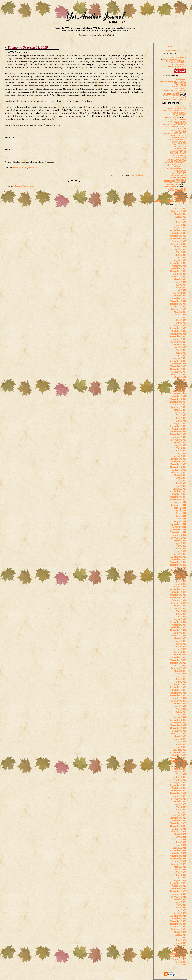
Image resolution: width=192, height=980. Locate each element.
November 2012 (178, 562)
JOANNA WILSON (179, 197)
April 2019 (181, 772)
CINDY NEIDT (181, 85)
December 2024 (178, 957)
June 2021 (181, 842)
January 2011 (179, 502)
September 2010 (178, 491)
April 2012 (181, 543)
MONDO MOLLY (180, 157)
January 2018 (179, 731)
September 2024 (178, 948)
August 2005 (180, 326)
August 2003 (180, 260)
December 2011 (178, 532)
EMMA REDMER (180, 89)
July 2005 (181, 323)
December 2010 (178, 500)
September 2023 (178, 916)
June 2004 (181, 287)
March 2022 (180, 867)
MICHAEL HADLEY (179, 136)
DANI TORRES (180, 192)
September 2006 (178, 361)
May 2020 (181, 807)
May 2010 (181, 481)
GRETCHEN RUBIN (179, 174)
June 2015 (181, 646)
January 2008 (179, 404)
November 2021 (178, 856)
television (33, 168)
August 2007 (180, 391)
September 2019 (178, 785)
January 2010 (179, 470)
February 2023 (178, 897)
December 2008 (178, 434)
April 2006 (181, 347)
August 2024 (180, 946)
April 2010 (181, 478)
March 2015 (180, 638)
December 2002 (178, 239)
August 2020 (180, 815)
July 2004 (181, 290)
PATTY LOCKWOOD (178, 152)
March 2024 (180, 932)
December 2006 (178, 369)
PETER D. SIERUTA (173, 183)
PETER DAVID (181, 123)
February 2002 (178, 211)
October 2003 (179, 266)
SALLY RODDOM (179, 170)
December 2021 (178, 859)
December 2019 (178, 793)
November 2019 (178, 791)
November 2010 (178, 497)
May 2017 (181, 709)
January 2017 (179, 698)
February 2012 (178, 538)
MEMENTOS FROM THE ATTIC (174, 59)
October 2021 (179, 853)
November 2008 (178, 432)
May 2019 (181, 774)
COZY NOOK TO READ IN (176, 61)
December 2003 (178, 271)
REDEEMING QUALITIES (176, 168)
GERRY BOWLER (179, 114)
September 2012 (178, 557)
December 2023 (178, 924)
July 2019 (181, 780)
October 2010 (179, 494)
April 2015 (181, 641)
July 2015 (181, 649)
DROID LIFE (181, 128)
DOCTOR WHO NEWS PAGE (175, 127)
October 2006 (179, 364)
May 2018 (181, 742)
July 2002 (181, 225)
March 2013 (180, 573)
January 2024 (179, 927)
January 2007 (179, 372)
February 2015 (178, 636)
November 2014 (178, 627)
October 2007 (179, 396)
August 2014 (180, 619)
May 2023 (181, 905)
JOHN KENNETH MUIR (177, 159)
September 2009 (178, 459)
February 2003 (178, 244)
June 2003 (181, 255)
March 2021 (180, 834)
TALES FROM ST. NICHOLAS (175, 66)
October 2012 (179, 559)
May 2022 (181, 872)
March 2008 (180, 410)
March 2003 (180, 247)
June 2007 (181, 385)
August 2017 (180, 717)
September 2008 (178, 426)
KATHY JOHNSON (179, 143)
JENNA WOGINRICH (178, 199)
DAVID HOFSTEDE (179, 137)
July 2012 (181, 551)
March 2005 (180, 312)
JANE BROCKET (171, 118)
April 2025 (181, 962)
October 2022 (179, 886)
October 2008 (179, 429)
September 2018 (178, 753)
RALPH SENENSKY (178, 177)
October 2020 (179, 821)
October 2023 (179, 918)
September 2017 (178, 720)
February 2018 (178, 733)
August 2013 (180, 587)
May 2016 (181, 676)
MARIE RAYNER (180, 167)
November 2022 (178, 889)
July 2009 (181, 453)
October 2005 (179, 331)
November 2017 (178, 725)
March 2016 (180, 671)
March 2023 (180, 899)
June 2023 (181, 908)
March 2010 (180, 475)
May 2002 (181, 219)
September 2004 (178, 296)
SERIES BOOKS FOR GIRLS (175, 181)
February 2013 (178, 570)
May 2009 (181, 448)
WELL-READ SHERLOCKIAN (175, 196)
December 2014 (178, 630)
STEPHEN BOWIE (179, 112)
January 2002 (179, 209)
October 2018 (179, 755)
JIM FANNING (181, 132)
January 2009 (179, 437)
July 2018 (181, 747)
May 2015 (181, 644)
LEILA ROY (182, 172)
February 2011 (179, 505)
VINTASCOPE (181, 194)
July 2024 (181, 943)
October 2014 (179, 625)
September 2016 (178, 687)
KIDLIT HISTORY (180, 145)
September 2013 (178, 589)
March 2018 (180, 736)
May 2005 (181, 317)
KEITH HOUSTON (179, 141)
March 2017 (180, 704)
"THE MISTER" (180, 79)
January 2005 (179, 306)
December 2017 (178, 728)
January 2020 (179, 796)
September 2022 (178, 883)
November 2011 (178, 530)
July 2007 (181, 388)
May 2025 (181, 965)
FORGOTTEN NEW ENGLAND (174, 134)
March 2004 (180, 279)
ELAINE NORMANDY (178, 87)
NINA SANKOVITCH (178, 176)
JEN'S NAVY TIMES (179, 98)
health (24, 168)
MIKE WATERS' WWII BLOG (175, 99)
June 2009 (181, 451)
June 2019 (181, 777)
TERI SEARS (181, 92)
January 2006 (179, 339)
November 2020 (178, 823)
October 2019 (179, 788)
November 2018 (178, 758)
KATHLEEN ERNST (179, 130)
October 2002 (179, 233)
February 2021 (178, 831)
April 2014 (181, 608)
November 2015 (178, 660)
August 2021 (180, 848)
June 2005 (181, 320)
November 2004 (178, 301)
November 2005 (178, 334)
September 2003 (178, 263)
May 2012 (181, 546)
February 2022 (178, 864)
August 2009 (180, 456)
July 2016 (181, 682)
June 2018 (181, 744)
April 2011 (181, 510)
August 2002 (180, 228)
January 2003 (179, 241)
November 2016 (178, 693)
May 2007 (181, 383)
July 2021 (181, 845)
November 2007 (178, 399)
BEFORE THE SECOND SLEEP (174, 110)
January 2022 (179, 861)
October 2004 (179, 298)
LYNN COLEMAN (180, 119)
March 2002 (180, 214)
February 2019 (178, 766)
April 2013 (181, 576)
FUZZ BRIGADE (180, 65)
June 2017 (181, 712)
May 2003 (181, 252)
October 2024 (179, 951)
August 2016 (180, 685)
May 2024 (181, 937)
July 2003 (181, 258)
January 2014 (179, 600)
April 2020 (181, 804)
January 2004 (179, 274)
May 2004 (181, 285)
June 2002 (181, 222)
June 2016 (181, 679)
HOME (170, 47)
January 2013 (179, 568)
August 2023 (180, 913)
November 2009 (178, 464)
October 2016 (179, 690)
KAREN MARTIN (180, 156)
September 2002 (178, 230)
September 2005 (178, 328)
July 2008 (181, 421)
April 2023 (181, 902)
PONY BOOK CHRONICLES (175, 163)
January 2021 (179, 829)
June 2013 (181, 581)
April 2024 (181, 935)
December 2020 (178, 826)
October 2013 (179, 592)
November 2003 (178, 268)
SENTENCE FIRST (179, 179)
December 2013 (178, 598)
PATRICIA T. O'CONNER (177, 161)
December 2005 (178, 336)
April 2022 (181, 869)
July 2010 (181, 486)
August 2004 (180, 293)
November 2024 (178, 954)
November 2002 (178, 236)
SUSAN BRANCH (179, 116)
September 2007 (178, 394)
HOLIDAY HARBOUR (178, 57)
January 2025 (179, 959)
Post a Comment (24, 186)
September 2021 (178, 850)
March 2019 (180, 769)
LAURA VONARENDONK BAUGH (173, 81)
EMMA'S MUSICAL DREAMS (175, 90)
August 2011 (180, 521)
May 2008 (181, 415)
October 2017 (179, 723)
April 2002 (181, 217)
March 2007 (180, 377)
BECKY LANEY (180, 147)
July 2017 (181, 714)
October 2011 (179, 527)
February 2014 (178, 603)
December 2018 (178, 761)
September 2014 (178, 622)
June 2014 (181, 614)
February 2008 (178, 407)
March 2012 (180, 540)
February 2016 (178, 668)
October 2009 (179, 462)
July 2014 (181, 617)
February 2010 (178, 472)
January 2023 (179, 894)
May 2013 (181, 578)
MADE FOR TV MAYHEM (177, 154)
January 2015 (179, 633)
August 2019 (180, 782)
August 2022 (180, 880)
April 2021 (181, 837)
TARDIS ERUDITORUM (177, 190)
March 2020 (180, 801)
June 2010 (181, 483)
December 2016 (178, 695)
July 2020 (181, 812)
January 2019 (179, 763)
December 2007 (178, 402)
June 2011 (181, 516)
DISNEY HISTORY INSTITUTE (175, 125)
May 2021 (181, 840)
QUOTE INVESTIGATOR (177, 165)
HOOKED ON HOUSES (177, 139)
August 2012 (180, 554)
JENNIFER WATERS (171, 94)
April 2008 (181, 413)
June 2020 (181, 810)
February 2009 (178, 440)
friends (16, 168)
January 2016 (179, 665)
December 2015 (178, 663)
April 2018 (181, 739)
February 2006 (178, 342)
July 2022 (181, 878)
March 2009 (180, 442)
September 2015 (178, 655)
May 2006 (181, 350)
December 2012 (178, 565)
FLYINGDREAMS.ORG (170, 50)
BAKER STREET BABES (176, 108)
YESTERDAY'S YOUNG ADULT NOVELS (170, 201)
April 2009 (181, 445)
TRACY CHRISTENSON (177, 121)
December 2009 (178, 467)
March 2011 (180, 508)
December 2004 (178, 304)
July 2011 (181, 519)
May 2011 (181, 513)
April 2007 (181, 380)
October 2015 (179, 657)
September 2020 (178, 818)
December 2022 (178, 891)
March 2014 (180, 606)
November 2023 (178, 921)
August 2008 (180, 423)
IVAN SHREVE (172, 185)
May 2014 (181, 611)
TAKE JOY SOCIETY (178, 188)
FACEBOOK (181, 68)
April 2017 (181, 706)
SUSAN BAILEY (180, 107)
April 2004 (181, 282)
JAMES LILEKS (180, 150)
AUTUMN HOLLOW (179, 63)
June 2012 (181, 549)
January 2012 (179, 535)
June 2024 (181, 940)
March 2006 (180, 345)
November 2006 (178, 366)
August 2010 (180, 489)
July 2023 (181, 910)
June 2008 (181, 418)
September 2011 (178, 524)
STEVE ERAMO (180, 83)
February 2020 (178, 799)
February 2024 (178, 929)
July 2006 (181, 355)
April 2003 (181, 249)
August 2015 (180, 652)
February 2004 (178, 277)
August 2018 (180, 750)
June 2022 (181, 875)
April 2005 (181, 315)
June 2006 (181, 353)
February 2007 (178, 374)
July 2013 (181, 584)
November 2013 (178, 595)
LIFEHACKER (181, 148)
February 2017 (178, 701)
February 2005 (178, 309)
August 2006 (180, 358)
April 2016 (181, 674)
